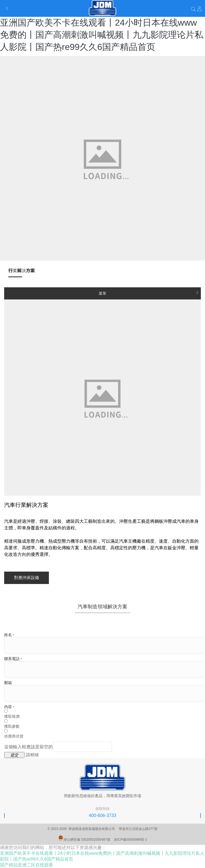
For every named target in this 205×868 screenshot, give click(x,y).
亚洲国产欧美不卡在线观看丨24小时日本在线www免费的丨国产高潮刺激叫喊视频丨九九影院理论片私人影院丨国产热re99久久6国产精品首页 (102, 35)
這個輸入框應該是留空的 (58, 747)
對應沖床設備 (27, 578)
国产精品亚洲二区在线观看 (27, 865)
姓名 (9, 635)
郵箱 (8, 683)
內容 (9, 707)
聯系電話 (13, 659)
